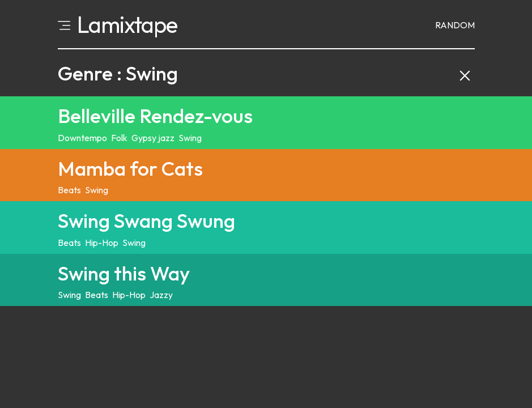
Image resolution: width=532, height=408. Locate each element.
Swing (190, 138)
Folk (119, 138)
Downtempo (82, 138)
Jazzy (161, 295)
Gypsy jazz (153, 138)
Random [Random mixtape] (455, 25)
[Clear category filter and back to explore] (465, 73)
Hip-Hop (102, 243)
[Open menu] (64, 24)
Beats (69, 190)
